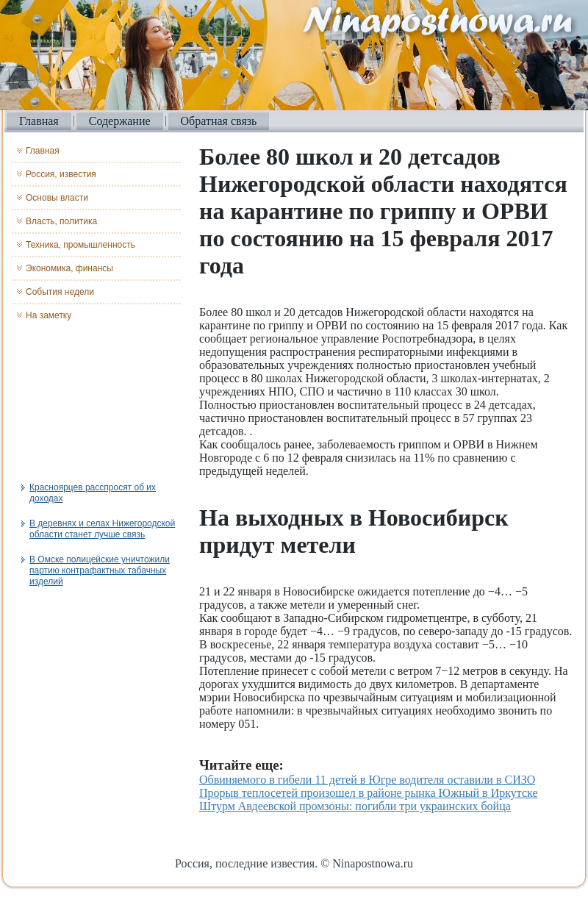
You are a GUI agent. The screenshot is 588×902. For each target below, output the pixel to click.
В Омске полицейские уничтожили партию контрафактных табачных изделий (100, 570)
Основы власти (57, 198)
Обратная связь (219, 121)
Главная (39, 121)
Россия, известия (61, 174)
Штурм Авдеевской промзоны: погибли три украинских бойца (355, 806)
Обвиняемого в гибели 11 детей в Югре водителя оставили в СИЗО (367, 780)
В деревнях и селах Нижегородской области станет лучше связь (102, 529)
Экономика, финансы (69, 268)
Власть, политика (61, 221)
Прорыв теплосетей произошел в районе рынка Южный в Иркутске (369, 793)
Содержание (120, 121)
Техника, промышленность (80, 245)
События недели (60, 292)
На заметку (49, 315)
